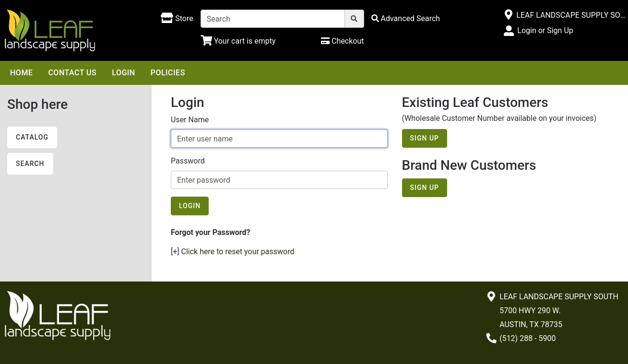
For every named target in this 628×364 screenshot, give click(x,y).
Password (188, 161)
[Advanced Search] (406, 18)
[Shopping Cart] (238, 41)
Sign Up (425, 138)
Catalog (32, 137)
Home (21, 73)
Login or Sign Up (545, 30)
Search (30, 164)
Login (123, 73)
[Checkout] (342, 41)
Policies (168, 73)
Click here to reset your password (238, 252)
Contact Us (72, 73)
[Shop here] (177, 19)
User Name (190, 120)
